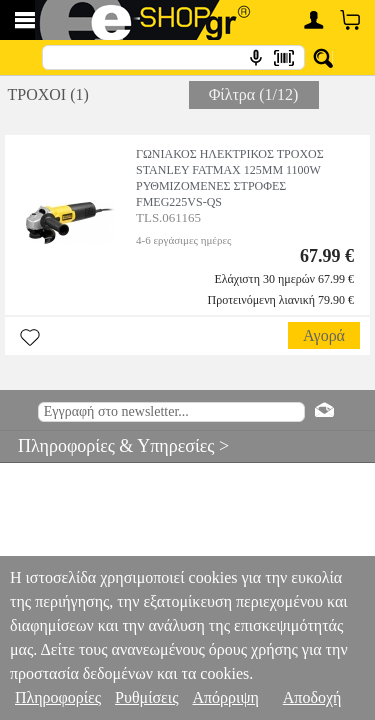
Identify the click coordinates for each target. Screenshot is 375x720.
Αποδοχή (312, 697)
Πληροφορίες (58, 697)
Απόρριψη (225, 697)
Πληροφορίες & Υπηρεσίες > (114, 446)
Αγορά (324, 335)
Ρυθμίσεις (146, 697)
